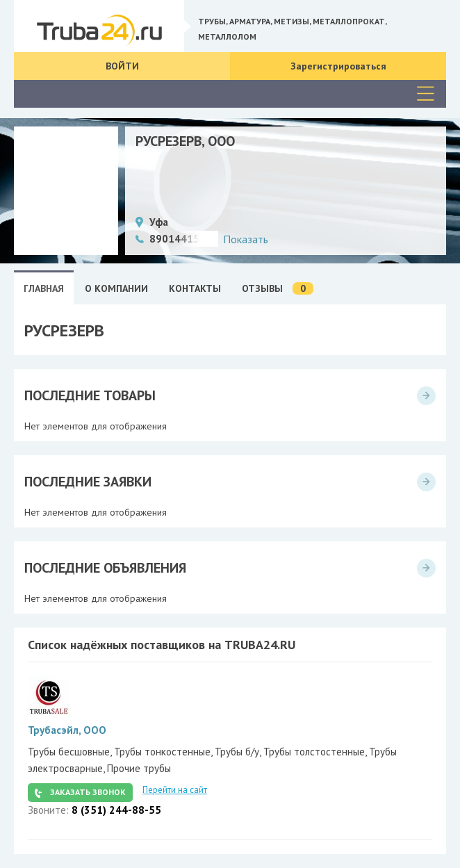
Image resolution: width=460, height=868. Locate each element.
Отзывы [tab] (278, 289)
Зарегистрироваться (338, 66)
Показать (246, 239)
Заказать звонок (88, 792)
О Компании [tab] (116, 288)
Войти (122, 66)
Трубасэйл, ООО (67, 730)
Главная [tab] (44, 288)
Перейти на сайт (175, 790)
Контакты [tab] (195, 288)
